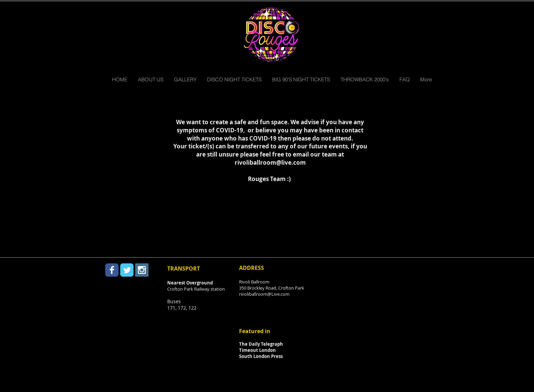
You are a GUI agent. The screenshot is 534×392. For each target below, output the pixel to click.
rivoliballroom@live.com (270, 162)
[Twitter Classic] (127, 270)
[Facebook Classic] (112, 270)
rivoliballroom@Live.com (264, 294)
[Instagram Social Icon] (142, 270)
